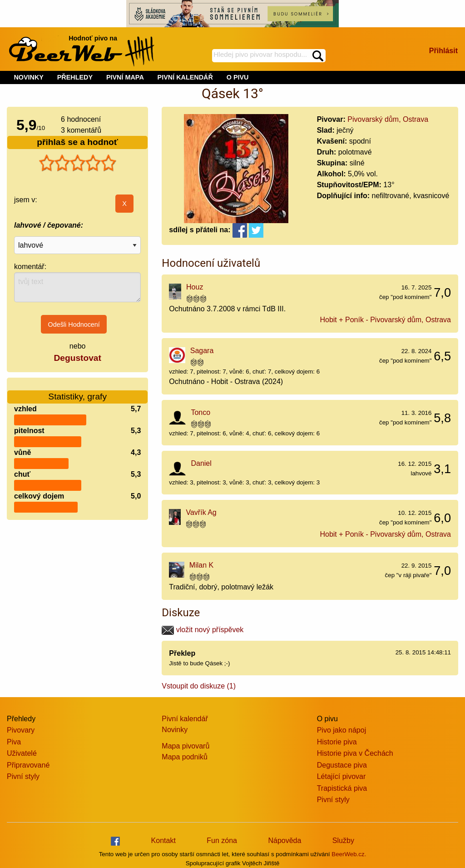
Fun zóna (222, 841)
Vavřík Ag (201, 512)
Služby (343, 841)
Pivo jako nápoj (342, 730)
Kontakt (163, 841)
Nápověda (284, 841)
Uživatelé (22, 753)
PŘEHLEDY (75, 77)
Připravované (28, 765)
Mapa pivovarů (186, 746)
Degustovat (77, 358)
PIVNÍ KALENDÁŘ (185, 77)
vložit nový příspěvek (203, 630)
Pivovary (21, 730)
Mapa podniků (185, 757)
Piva (14, 742)
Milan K (201, 565)
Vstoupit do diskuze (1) (199, 686)
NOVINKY (29, 77)
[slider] (78, 163)
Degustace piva (342, 765)
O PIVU (238, 77)
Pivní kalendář (185, 719)
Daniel (201, 463)
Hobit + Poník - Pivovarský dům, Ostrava (385, 320)
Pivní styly (23, 776)
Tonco (200, 412)
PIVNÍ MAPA (125, 77)
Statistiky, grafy (77, 391)
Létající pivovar (341, 776)
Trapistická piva (342, 788)
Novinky (175, 730)
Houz (195, 287)
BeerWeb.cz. (349, 854)
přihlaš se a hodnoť (77, 142)
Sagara (202, 351)
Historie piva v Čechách (355, 753)
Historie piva (337, 742)
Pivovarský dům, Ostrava (388, 119)
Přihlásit (443, 51)
